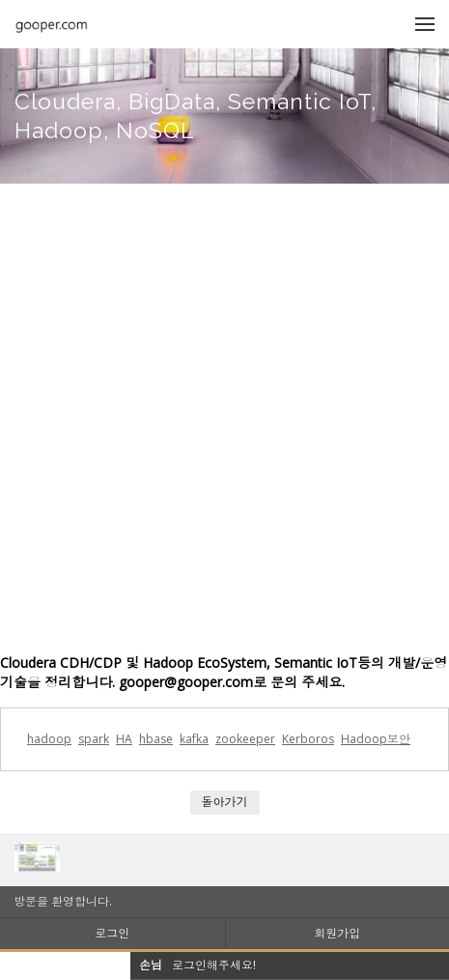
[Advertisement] (224, 418)
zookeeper (245, 739)
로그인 (112, 933)
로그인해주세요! (214, 965)
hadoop (49, 739)
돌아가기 (225, 802)
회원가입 (337, 933)
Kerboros (308, 739)
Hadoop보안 (376, 739)
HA (124, 739)
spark (94, 739)
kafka (194, 739)
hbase (156, 739)
